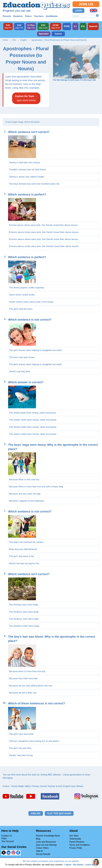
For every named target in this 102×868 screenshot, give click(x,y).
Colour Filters (42, 848)
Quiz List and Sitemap (46, 845)
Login (78, 11)
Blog (38, 839)
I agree (68, 865)
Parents (7, 16)
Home (5, 40)
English (24, 40)
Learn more (91, 865)
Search (97, 15)
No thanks (78, 865)
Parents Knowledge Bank (48, 836)
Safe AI (39, 851)
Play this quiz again (59, 813)
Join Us (86, 4)
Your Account (8, 841)
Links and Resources (46, 842)
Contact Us (7, 836)
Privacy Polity (76, 848)
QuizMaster (52, 16)
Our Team (74, 836)
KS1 (14, 40)
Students (18, 16)
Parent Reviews (77, 842)
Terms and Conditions (80, 845)
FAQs (4, 838)
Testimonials (75, 839)
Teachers (39, 16)
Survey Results (43, 854)
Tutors (28, 16)
